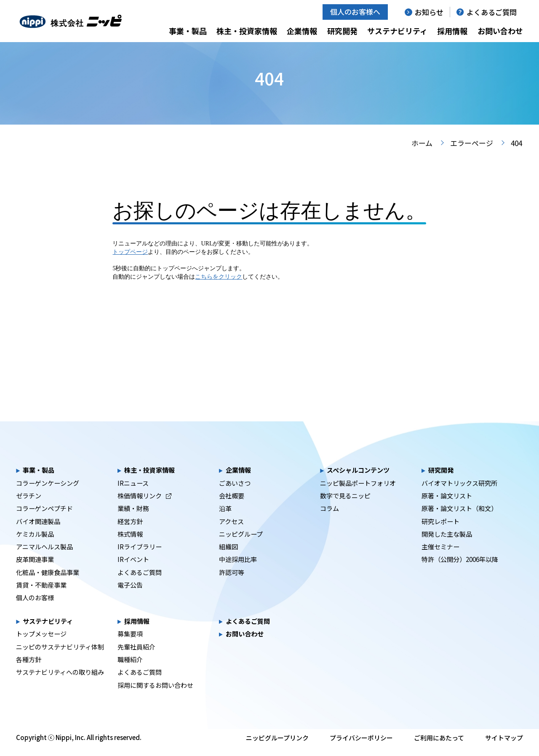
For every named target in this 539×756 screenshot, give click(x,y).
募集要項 (130, 644)
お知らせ (429, 12)
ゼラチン (29, 506)
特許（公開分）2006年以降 (460, 569)
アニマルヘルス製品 (44, 556)
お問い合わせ (500, 31)
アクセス (231, 531)
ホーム (422, 153)
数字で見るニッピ (345, 506)
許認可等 (232, 582)
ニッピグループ (241, 544)
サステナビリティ (397, 31)
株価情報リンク (144, 506)
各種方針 (29, 669)
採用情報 (452, 31)
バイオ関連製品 (38, 531)
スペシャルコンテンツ (358, 480)
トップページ (130, 262)
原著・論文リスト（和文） (459, 518)
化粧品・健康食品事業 (48, 582)
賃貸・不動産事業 (41, 595)
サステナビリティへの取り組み (60, 682)
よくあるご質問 (492, 12)
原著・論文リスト (447, 506)
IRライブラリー (140, 556)
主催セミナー (440, 556)
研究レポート (440, 531)
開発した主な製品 (447, 544)
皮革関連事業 (35, 569)
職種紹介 (130, 669)
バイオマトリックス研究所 (459, 493)
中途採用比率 (238, 569)
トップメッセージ (41, 644)
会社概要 (232, 506)
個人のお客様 (35, 607)
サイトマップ (504, 748)
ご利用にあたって (439, 748)
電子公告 (130, 595)
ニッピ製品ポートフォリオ (358, 493)
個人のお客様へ (355, 12)
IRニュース (133, 493)
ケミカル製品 (35, 544)
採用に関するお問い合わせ (155, 695)
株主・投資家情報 (247, 31)
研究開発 (342, 31)
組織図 (228, 556)
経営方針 (130, 531)
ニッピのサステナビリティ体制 (60, 657)
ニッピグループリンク (277, 748)
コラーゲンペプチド (44, 518)
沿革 (225, 518)
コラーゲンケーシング (48, 493)
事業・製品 (188, 31)
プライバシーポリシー (361, 748)
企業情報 (302, 31)
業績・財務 (133, 518)
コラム (330, 518)
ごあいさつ (235, 493)
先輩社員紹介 (136, 657)
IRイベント (133, 569)
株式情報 (130, 544)
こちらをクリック (219, 287)
